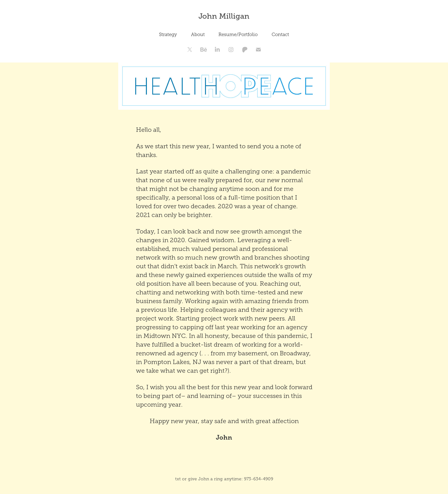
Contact (280, 35)
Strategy (168, 35)
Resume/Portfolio (238, 35)
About (198, 35)
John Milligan (224, 16)
